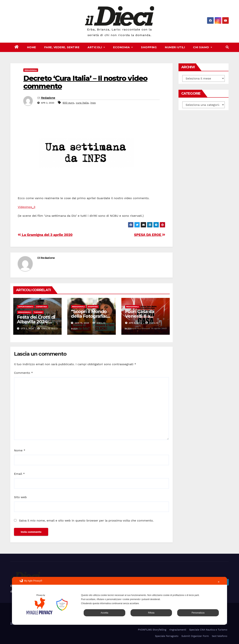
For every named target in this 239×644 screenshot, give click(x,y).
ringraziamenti (178, 630)
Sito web (20, 497)
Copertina (42, 307)
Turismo (38, 312)
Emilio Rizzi (48, 329)
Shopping (149, 47)
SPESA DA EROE (150, 235)
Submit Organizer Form (195, 636)
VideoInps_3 (27, 207)
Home (32, 47)
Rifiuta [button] (151, 613)
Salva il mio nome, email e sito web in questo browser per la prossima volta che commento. (86, 520)
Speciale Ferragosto (167, 636)
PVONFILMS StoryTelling (152, 630)
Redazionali (31, 70)
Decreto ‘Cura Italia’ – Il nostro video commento (85, 82)
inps (93, 103)
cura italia (82, 103)
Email (19, 474)
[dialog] (119, 601)
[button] (227, 47)
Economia (123, 47)
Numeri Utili (175, 47)
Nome (20, 450)
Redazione (48, 98)
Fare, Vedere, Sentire (62, 47)
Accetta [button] (104, 613)
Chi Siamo (203, 47)
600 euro (68, 103)
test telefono (220, 636)
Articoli (96, 47)
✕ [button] (219, 582)
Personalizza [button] (198, 613)
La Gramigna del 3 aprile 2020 (45, 235)
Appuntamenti (26, 307)
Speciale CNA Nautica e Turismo (208, 630)
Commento (23, 373)
